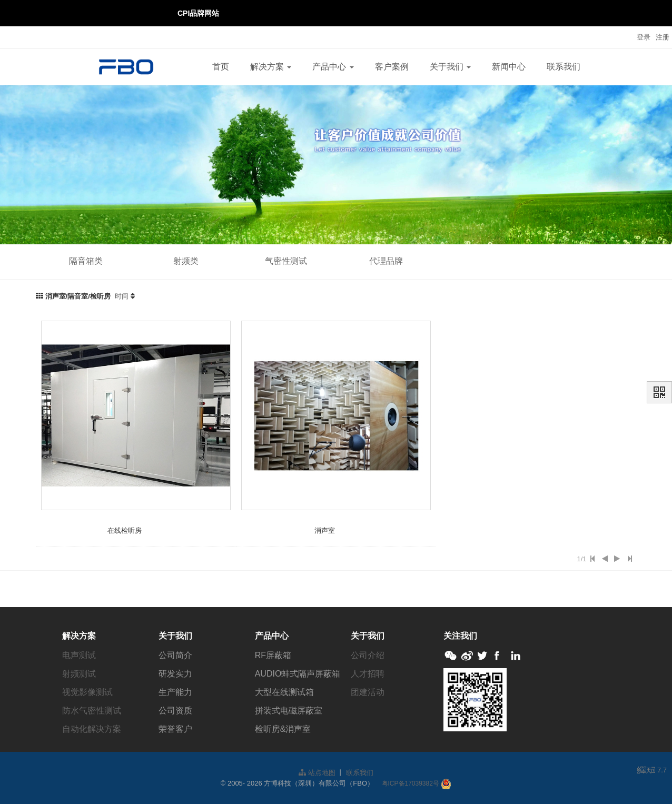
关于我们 (450, 67)
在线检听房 (125, 530)
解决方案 (271, 67)
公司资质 (175, 711)
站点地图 (317, 773)
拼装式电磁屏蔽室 (289, 711)
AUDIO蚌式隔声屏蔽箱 (298, 674)
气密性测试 (286, 261)
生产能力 (175, 692)
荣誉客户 (175, 729)
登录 (644, 37)
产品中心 (333, 67)
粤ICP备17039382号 (411, 783)
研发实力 (175, 674)
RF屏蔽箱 (273, 655)
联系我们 (564, 67)
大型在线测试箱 (284, 692)
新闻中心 (509, 67)
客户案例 (392, 67)
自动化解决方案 (92, 729)
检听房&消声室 (283, 729)
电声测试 (79, 655)
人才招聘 (368, 674)
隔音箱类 (86, 261)
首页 (221, 67)
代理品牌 (386, 261)
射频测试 (79, 674)
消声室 (325, 530)
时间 (122, 296)
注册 (663, 37)
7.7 (652, 771)
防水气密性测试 (92, 711)
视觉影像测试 (87, 692)
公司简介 (175, 655)
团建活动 (368, 692)
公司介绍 (368, 655)
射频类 (186, 261)
